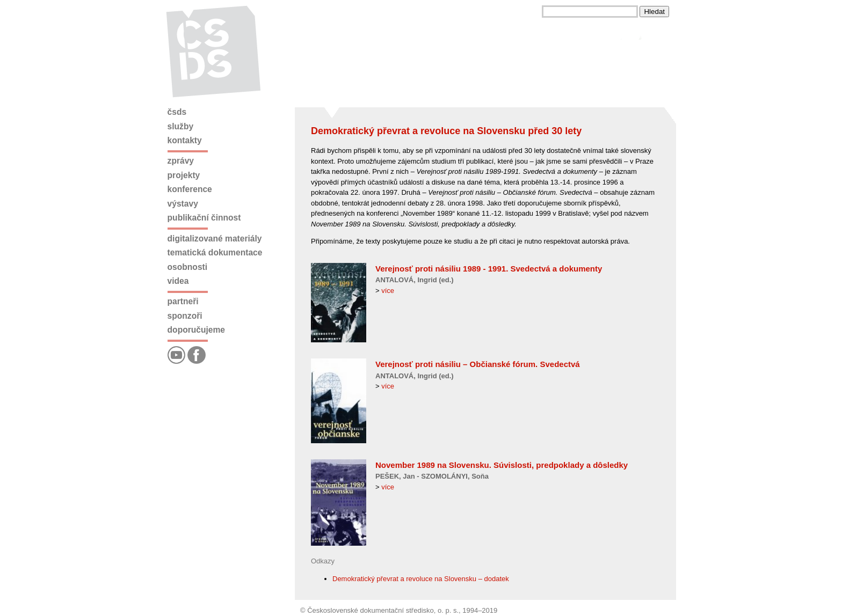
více (388, 291)
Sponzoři (185, 316)
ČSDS (177, 112)
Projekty (184, 175)
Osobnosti (188, 267)
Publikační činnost (204, 218)
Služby (181, 126)
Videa (178, 281)
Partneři (183, 301)
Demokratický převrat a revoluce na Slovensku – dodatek (421, 579)
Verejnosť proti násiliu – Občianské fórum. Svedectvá (478, 364)
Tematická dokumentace (215, 252)
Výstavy (183, 204)
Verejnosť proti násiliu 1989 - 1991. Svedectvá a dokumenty (489, 269)
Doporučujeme (196, 330)
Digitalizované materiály (215, 239)
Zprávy (181, 161)
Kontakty (185, 140)
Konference (190, 189)
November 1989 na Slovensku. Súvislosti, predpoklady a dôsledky (502, 465)
